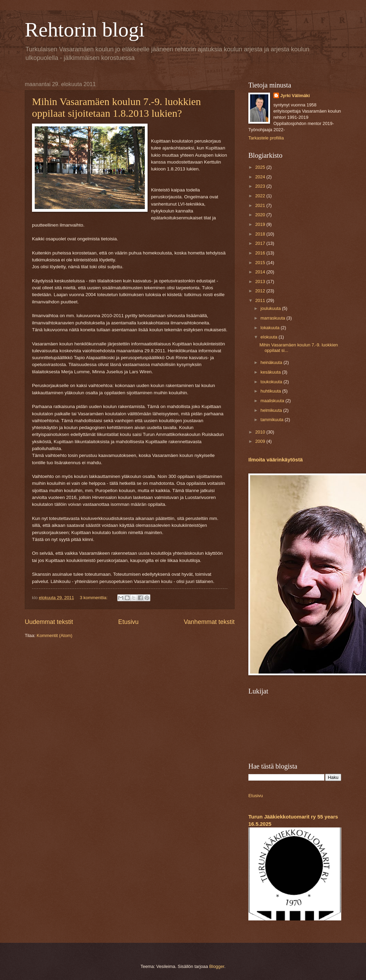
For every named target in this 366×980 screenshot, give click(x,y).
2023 (261, 186)
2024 (261, 177)
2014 (261, 272)
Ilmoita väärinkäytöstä (276, 460)
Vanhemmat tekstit (209, 622)
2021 (261, 205)
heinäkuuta (272, 362)
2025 (261, 167)
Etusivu (128, 622)
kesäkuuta (271, 372)
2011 (261, 300)
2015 (261, 263)
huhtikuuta (271, 391)
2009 (261, 441)
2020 (261, 215)
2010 (261, 432)
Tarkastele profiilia (266, 138)
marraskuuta (273, 318)
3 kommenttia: (94, 598)
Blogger (217, 966)
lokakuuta (271, 328)
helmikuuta (272, 410)
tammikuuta (272, 420)
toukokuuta (272, 382)
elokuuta (269, 337)
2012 (261, 291)
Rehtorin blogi (85, 30)
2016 (261, 253)
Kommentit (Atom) (55, 635)
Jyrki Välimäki (295, 96)
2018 (261, 234)
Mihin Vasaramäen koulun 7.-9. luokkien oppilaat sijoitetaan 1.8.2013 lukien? (116, 107)
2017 (261, 243)
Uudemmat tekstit (49, 622)
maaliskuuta (273, 401)
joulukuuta (271, 308)
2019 (261, 224)
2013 (261, 282)
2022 (261, 196)
